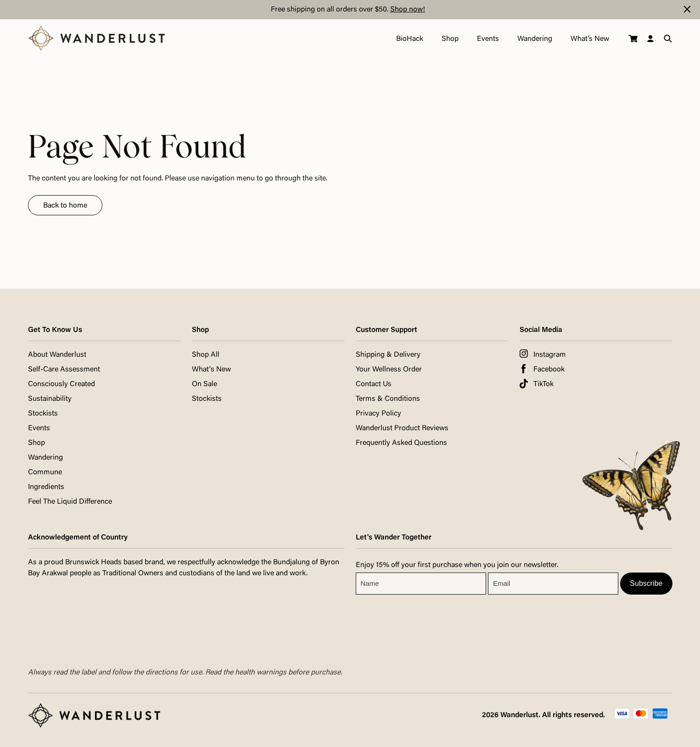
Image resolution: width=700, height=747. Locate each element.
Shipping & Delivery (388, 355)
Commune (45, 472)
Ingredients (46, 487)
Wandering (535, 39)
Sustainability (50, 399)
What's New (211, 370)
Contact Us (374, 384)
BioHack (410, 39)
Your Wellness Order (389, 370)
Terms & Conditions (388, 399)
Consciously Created (62, 384)
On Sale (204, 384)
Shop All (206, 355)
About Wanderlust (57, 355)
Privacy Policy (378, 414)
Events (488, 39)
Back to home (65, 206)
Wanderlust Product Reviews (402, 428)
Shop (450, 39)
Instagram (550, 355)
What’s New (590, 39)
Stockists (43, 414)
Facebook (549, 370)
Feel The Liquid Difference (70, 502)
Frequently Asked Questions (401, 443)
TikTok (543, 384)
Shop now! (408, 10)
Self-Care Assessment (64, 370)
